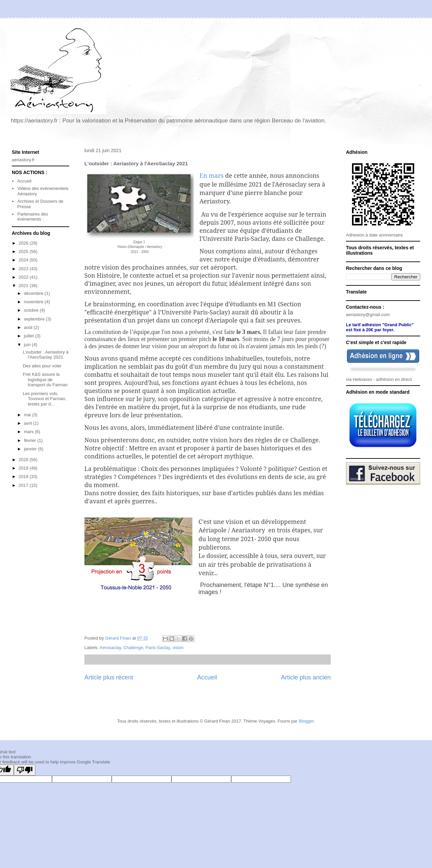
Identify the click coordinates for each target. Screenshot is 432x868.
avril (29, 423)
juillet (30, 336)
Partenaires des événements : (33, 217)
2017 (24, 485)
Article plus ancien (306, 677)
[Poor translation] (25, 770)
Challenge (133, 648)
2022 (24, 277)
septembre (35, 319)
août (29, 327)
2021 (24, 286)
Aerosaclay (110, 648)
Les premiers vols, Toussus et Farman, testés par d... (44, 399)
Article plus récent (109, 677)
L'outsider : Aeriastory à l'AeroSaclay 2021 (45, 355)
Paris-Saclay (158, 648)
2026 (24, 243)
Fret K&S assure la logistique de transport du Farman (45, 380)
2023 (24, 269)
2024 (24, 260)
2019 (24, 468)
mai (28, 415)
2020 (24, 460)
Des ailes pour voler (42, 366)
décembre (34, 293)
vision (178, 648)
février (31, 440)
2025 (24, 251)
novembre (34, 302)
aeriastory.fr (23, 160)
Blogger (306, 721)
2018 (24, 477)
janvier (31, 449)
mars (30, 432)
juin (28, 345)
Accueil (207, 677)
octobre (32, 310)
